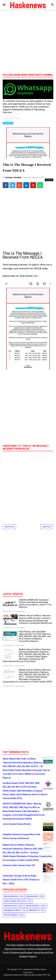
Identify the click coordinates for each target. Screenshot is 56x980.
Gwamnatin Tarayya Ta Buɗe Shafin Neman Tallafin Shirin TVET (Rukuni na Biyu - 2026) (21, 880)
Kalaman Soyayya (12, 910)
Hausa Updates (32, 906)
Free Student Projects (15, 901)
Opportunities (11, 915)
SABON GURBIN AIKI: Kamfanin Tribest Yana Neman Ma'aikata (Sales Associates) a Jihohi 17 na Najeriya (35, 603)
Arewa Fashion (11, 896)
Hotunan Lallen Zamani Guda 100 (19, 865)
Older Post (47, 527)
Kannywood (34, 910)
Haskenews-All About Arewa (35, 969)
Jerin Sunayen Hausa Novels (17, 824)
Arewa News (8, 123)
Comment (49, 180)
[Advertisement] (28, 43)
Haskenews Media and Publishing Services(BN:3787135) (27, 975)
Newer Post (9, 527)
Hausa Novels (11, 906)
